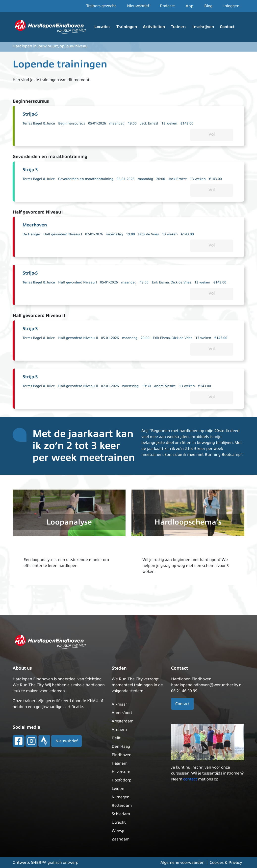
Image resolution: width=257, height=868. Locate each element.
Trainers (179, 27)
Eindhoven (122, 755)
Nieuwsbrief (138, 6)
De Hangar (31, 234)
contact (190, 779)
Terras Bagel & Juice (39, 123)
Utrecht (119, 822)
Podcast (167, 6)
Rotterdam (122, 806)
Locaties (102, 27)
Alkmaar (119, 704)
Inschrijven (203, 27)
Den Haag (121, 746)
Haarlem (120, 763)
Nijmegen (121, 797)
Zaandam (121, 839)
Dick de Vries (148, 234)
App (190, 6)
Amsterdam (123, 721)
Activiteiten (154, 27)
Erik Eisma (160, 282)
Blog (208, 6)
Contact (227, 27)
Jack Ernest (149, 123)
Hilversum (121, 772)
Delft (116, 738)
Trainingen (127, 27)
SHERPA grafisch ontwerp (55, 863)
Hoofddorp (122, 780)
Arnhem (119, 730)
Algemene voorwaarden (182, 863)
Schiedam (121, 814)
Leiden (118, 789)
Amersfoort (122, 713)
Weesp (118, 831)
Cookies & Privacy (226, 863)
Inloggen (231, 6)
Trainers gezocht (101, 6)
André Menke (165, 386)
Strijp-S (30, 114)
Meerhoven (35, 225)
